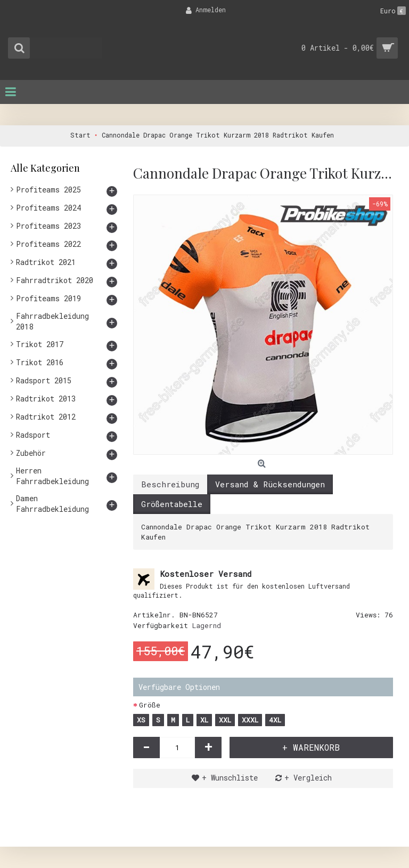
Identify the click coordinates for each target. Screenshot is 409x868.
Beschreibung (170, 484)
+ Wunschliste (230, 778)
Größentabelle (172, 504)
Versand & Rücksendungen (270, 484)
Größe (150, 705)
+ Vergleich (308, 778)
